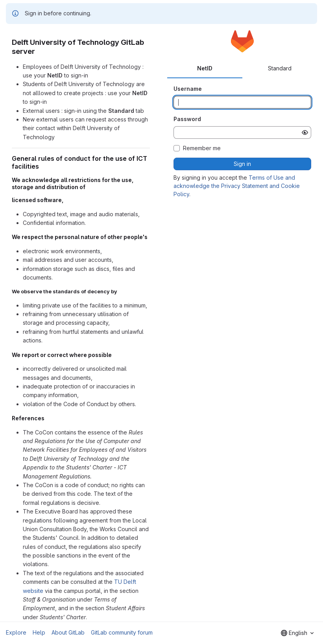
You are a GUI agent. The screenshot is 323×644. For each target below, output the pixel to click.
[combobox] (297, 633)
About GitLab (68, 632)
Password (187, 119)
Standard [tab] (280, 68)
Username (188, 89)
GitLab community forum (122, 632)
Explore (16, 632)
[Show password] (305, 132)
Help (39, 632)
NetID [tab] (205, 68)
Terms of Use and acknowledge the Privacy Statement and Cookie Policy (237, 186)
